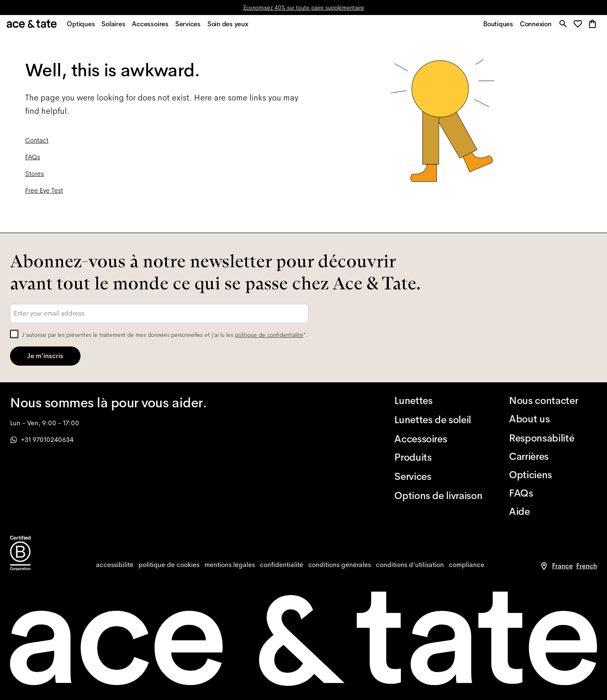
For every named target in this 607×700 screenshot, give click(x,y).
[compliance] (467, 565)
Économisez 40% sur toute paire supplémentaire (304, 8)
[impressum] (230, 565)
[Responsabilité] (553, 438)
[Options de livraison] (438, 496)
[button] (578, 27)
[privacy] (282, 565)
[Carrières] (553, 457)
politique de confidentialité (269, 335)
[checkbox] (14, 334)
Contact (37, 144)
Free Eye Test (44, 194)
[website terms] (410, 565)
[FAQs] (553, 493)
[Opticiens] (553, 475)
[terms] (340, 565)
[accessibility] (115, 565)
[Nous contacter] (553, 401)
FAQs (33, 161)
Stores (34, 178)
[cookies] (169, 565)
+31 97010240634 (42, 440)
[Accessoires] (438, 439)
